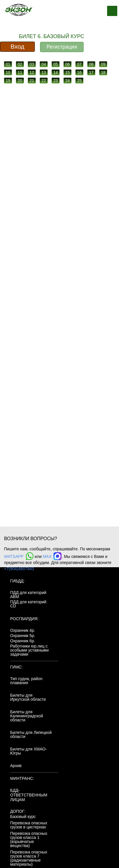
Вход (17, 46)
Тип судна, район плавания (26, 681)
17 (91, 72)
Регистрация (62, 47)
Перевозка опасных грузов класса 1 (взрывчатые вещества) (29, 839)
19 (8, 81)
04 (44, 64)
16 (80, 72)
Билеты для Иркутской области (28, 697)
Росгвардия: (24, 619)
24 (68, 81)
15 (68, 72)
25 (80, 81)
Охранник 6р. (23, 641)
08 (91, 64)
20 (20, 81)
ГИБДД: (17, 581)
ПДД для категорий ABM (28, 595)
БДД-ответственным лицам (29, 795)
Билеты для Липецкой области (31, 734)
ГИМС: (16, 667)
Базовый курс (23, 817)
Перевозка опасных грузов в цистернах (29, 825)
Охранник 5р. (23, 636)
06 (68, 64)
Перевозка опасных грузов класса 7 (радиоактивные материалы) (29, 858)
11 (20, 72)
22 (44, 81)
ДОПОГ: (18, 811)
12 (32, 72)
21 (32, 81)
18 (103, 72)
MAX (52, 556)
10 (8, 72)
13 (44, 72)
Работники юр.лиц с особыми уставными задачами (29, 650)
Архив (16, 766)
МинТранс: (22, 778)
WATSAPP (19, 556)
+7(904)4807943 (19, 569)
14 (56, 72)
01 (8, 64)
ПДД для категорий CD (28, 604)
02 (20, 64)
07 (80, 64)
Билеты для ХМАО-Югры (28, 751)
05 (56, 64)
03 (32, 64)
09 (103, 64)
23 (56, 81)
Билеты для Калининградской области (27, 716)
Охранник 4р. (23, 630)
